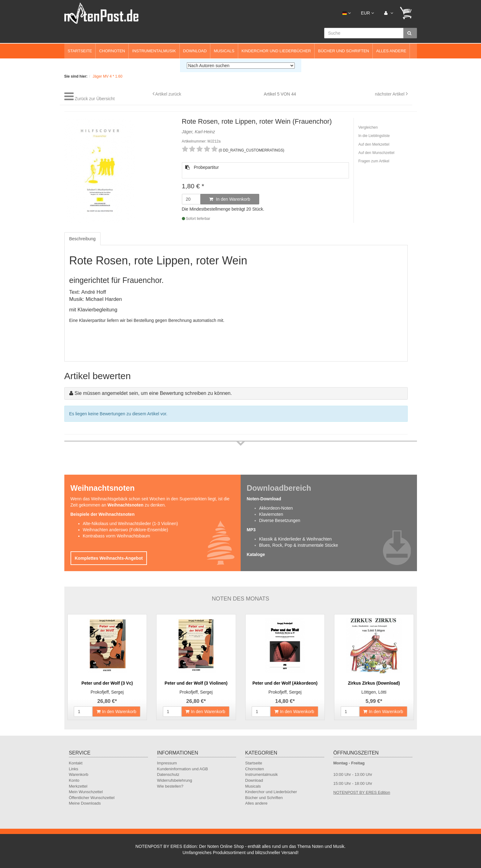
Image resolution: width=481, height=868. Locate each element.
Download (195, 51)
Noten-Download (264, 499)
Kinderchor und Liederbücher (276, 51)
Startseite (80, 51)
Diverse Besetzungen (280, 520)
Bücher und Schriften (344, 51)
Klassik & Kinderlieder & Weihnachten (296, 539)
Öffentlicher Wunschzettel (92, 798)
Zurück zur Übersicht (94, 99)
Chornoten (112, 51)
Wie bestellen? (170, 786)
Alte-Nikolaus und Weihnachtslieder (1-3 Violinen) (131, 524)
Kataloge (256, 554)
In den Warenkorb (230, 199)
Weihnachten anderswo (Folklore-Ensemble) (126, 530)
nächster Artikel (390, 94)
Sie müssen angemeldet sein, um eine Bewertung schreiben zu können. (153, 393)
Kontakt (76, 763)
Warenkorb (79, 774)
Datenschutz (168, 774)
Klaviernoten (271, 514)
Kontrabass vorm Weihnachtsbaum (117, 536)
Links (74, 769)
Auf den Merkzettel (374, 144)
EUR (367, 13)
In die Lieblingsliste (374, 136)
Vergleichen (368, 127)
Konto (74, 780)
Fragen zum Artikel (374, 161)
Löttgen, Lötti (374, 692)
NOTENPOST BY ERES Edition (362, 792)
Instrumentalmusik (154, 51)
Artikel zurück (168, 94)
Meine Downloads (85, 803)
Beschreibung (83, 239)
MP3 (251, 530)
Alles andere (391, 51)
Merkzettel (78, 786)
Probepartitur (202, 167)
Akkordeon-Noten (276, 508)
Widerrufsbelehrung (175, 780)
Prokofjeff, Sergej (107, 692)
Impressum (167, 763)
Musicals (224, 51)
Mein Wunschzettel (86, 792)
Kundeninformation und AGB (183, 769)
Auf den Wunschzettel (377, 153)
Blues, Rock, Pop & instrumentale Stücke (299, 545)
